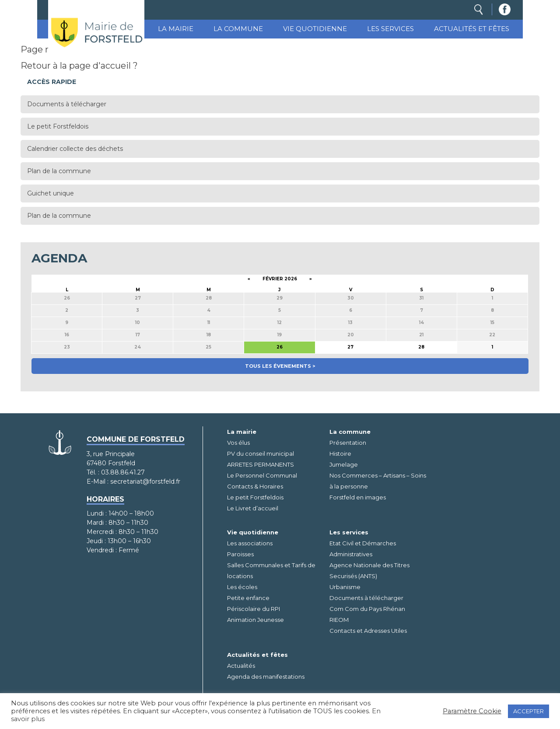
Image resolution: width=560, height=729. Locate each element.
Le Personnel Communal (262, 475)
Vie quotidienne (315, 29)
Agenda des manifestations (266, 677)
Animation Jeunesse (255, 620)
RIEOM (339, 620)
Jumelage (344, 464)
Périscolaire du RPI (254, 609)
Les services (390, 29)
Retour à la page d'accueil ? (79, 66)
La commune (238, 29)
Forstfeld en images (358, 497)
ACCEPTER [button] (528, 711)
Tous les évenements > (280, 366)
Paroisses (240, 554)
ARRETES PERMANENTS (261, 464)
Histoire (340, 453)
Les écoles (242, 587)
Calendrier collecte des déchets (75, 149)
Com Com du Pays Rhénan (367, 609)
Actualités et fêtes (472, 29)
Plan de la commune (59, 171)
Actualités (241, 666)
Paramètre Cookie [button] (472, 711)
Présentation (348, 443)
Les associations (250, 543)
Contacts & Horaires (255, 486)
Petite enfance (248, 598)
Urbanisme (345, 587)
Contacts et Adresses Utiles (368, 631)
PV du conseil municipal (261, 453)
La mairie (176, 29)
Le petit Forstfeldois (58, 126)
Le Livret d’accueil (253, 508)
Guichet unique (51, 193)
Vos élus (238, 443)
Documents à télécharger (67, 104)
